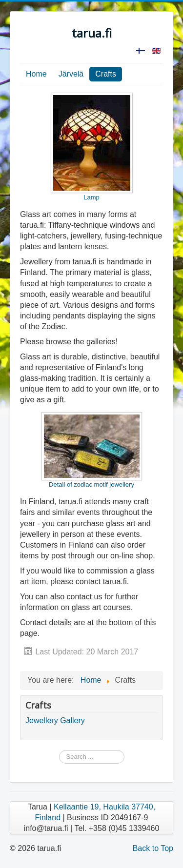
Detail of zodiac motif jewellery (92, 450)
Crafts (106, 74)
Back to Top (153, 848)
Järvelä (71, 74)
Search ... (59, 750)
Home (36, 74)
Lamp (92, 147)
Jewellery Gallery (55, 720)
